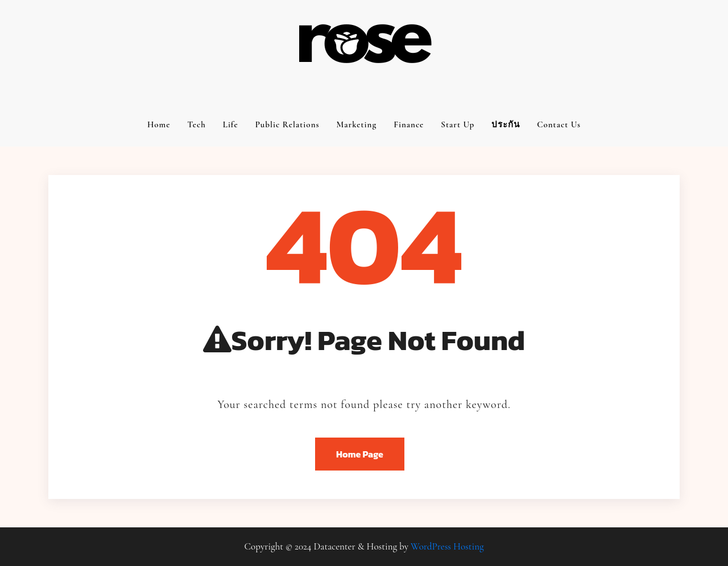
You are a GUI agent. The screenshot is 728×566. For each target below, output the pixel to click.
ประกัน (506, 124)
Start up (458, 124)
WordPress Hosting (447, 546)
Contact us (559, 124)
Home (159, 124)
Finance (409, 124)
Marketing (357, 124)
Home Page (360, 454)
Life (231, 124)
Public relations (288, 124)
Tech (196, 124)
